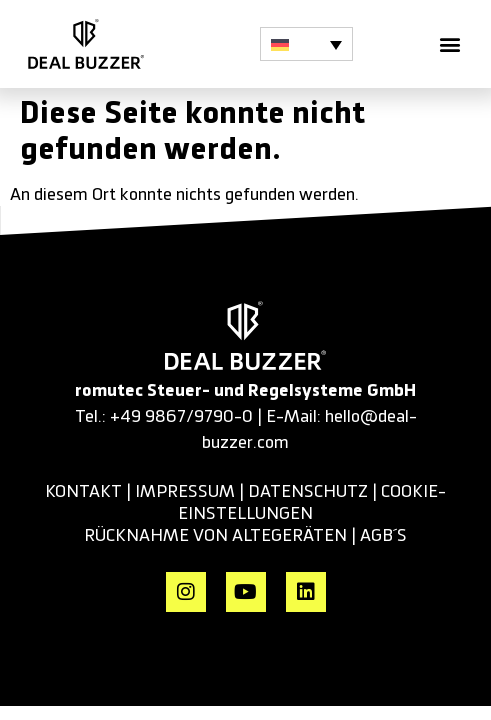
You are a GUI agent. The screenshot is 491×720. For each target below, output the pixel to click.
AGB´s (383, 536)
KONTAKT (83, 492)
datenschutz (308, 492)
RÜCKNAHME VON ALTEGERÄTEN (217, 536)
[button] (306, 44)
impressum (185, 492)
